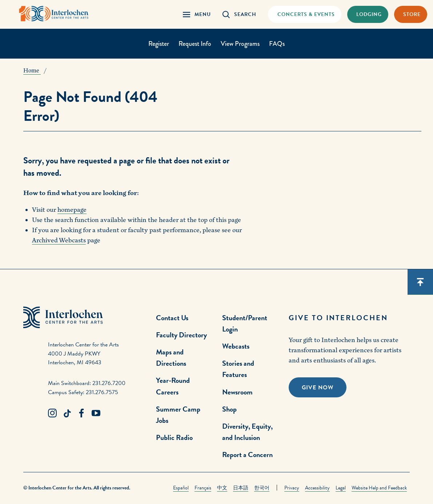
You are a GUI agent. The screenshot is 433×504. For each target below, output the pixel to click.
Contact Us (172, 318)
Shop (229, 409)
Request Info (195, 44)
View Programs (240, 44)
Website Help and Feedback (379, 488)
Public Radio (174, 437)
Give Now (318, 388)
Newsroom (237, 392)
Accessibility (317, 488)
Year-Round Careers (173, 386)
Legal (341, 488)
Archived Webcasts (59, 240)
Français (203, 488)
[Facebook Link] (81, 413)
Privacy (292, 488)
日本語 (241, 488)
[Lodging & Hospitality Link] (368, 14)
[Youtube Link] (96, 413)
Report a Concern (247, 455)
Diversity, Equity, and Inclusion (247, 432)
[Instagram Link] (52, 413)
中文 (222, 488)
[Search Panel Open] (239, 14)
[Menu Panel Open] (197, 14)
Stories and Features (238, 369)
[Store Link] (411, 14)
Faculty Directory (181, 335)
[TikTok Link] (67, 413)
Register (159, 44)
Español (181, 488)
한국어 (262, 488)
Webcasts (236, 346)
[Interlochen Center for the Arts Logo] (54, 14)
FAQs (277, 44)
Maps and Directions (171, 358)
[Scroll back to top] (420, 282)
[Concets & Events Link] (304, 14)
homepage (72, 210)
